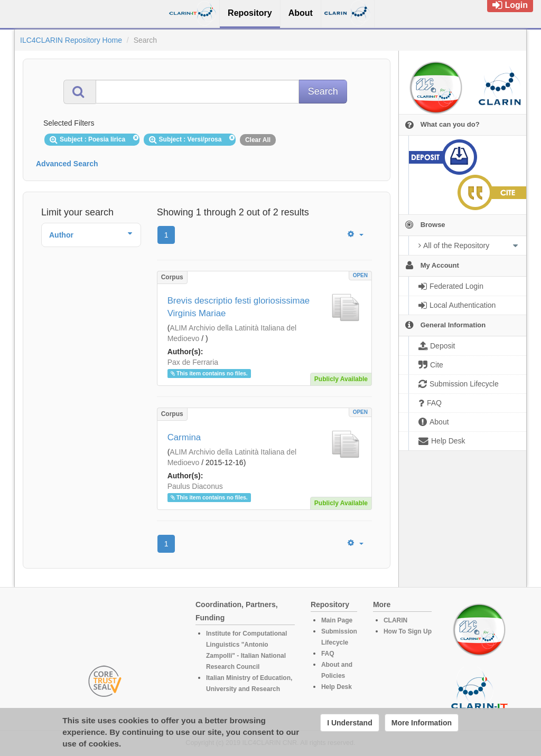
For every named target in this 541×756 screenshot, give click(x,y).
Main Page (337, 620)
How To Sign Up (408, 631)
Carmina (184, 437)
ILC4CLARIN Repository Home (71, 40)
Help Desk (337, 687)
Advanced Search (67, 164)
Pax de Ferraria (193, 362)
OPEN (360, 275)
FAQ (328, 654)
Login (510, 5)
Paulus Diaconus (195, 486)
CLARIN (395, 620)
